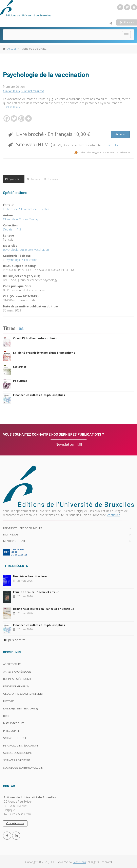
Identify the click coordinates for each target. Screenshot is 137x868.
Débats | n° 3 (12, 229)
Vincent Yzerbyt (33, 91)
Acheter (120, 134)
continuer (113, 515)
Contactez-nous (15, 823)
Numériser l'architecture (30, 576)
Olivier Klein (11, 91)
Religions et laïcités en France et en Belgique (44, 609)
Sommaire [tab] (51, 179)
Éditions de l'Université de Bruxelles (26, 209)
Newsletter (69, 444)
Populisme (20, 381)
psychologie (11, 250)
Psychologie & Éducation (21, 260)
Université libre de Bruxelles (23, 528)
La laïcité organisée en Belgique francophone (44, 353)
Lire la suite (13, 107)
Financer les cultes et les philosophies (39, 395)
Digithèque (11, 534)
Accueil (12, 49)
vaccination (42, 250)
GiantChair (80, 862)
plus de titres (14, 640)
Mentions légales (15, 541)
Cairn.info (112, 145)
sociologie (26, 250)
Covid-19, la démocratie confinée (35, 338)
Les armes (20, 367)
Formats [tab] (33, 179)
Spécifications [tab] (14, 179)
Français (127, 22)
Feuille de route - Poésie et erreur (36, 592)
